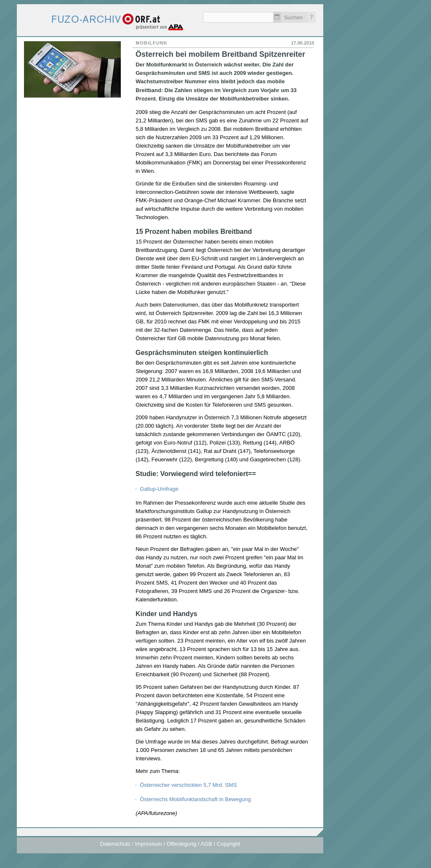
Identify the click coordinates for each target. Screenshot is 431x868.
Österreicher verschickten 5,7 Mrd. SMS (188, 785)
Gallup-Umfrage (159, 489)
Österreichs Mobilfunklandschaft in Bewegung (195, 799)
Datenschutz (115, 844)
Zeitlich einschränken (277, 17)
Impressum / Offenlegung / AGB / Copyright (188, 844)
